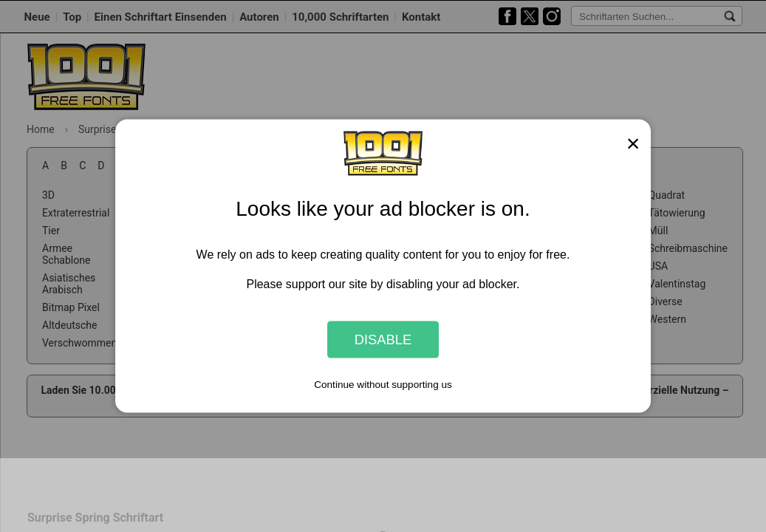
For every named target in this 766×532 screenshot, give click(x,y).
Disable (383, 340)
